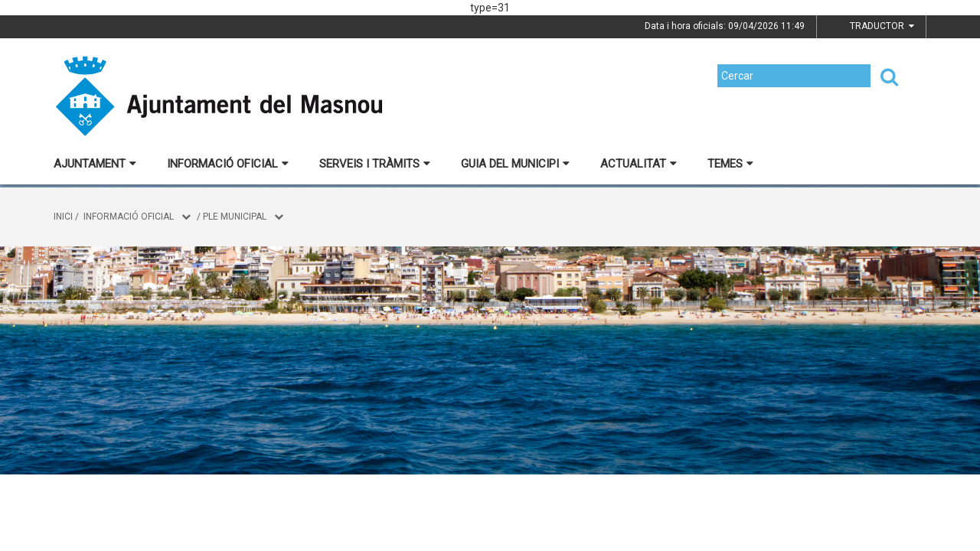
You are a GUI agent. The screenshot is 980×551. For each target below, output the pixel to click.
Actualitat (639, 164)
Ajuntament (95, 164)
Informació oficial (228, 164)
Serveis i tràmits (375, 164)
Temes (730, 164)
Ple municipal (235, 217)
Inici (63, 217)
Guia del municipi (515, 164)
